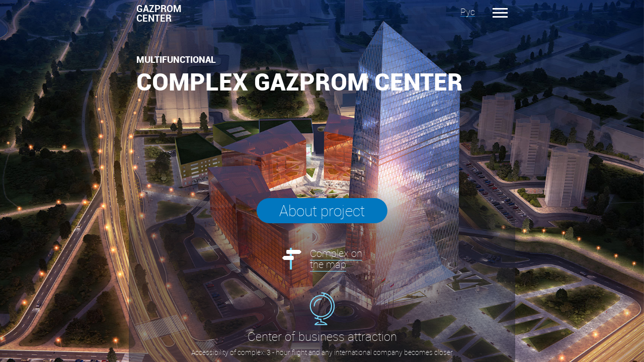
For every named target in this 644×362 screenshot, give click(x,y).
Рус (468, 12)
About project (322, 211)
